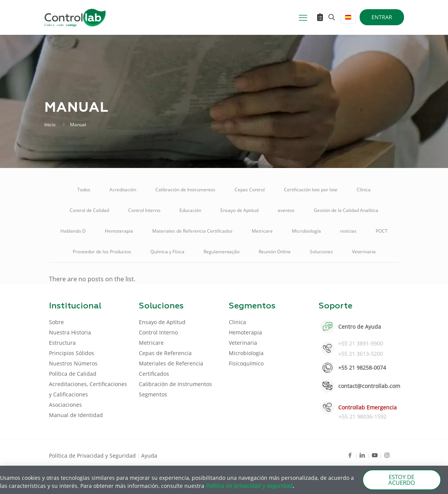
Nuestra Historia (70, 332)
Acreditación (123, 190)
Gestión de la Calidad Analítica (346, 210)
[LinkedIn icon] (362, 455)
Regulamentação (222, 252)
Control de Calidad (89, 210)
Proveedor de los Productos (102, 252)
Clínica (364, 190)
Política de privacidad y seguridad (249, 486)
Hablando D (73, 231)
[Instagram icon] (387, 455)
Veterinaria (364, 252)
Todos (84, 190)
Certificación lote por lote (311, 190)
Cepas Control (250, 190)
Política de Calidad (73, 374)
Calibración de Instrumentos (185, 190)
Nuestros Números (73, 363)
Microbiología (306, 231)
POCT (382, 231)
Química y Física (167, 252)
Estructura (62, 343)
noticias (348, 231)
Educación (190, 210)
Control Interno (144, 210)
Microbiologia (246, 353)
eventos (286, 210)
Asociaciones (65, 405)
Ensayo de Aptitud (239, 210)
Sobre (56, 322)
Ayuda (149, 456)
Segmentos (153, 394)
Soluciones (321, 252)
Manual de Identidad (76, 415)
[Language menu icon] (348, 17)
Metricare (262, 231)
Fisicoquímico (246, 363)
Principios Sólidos (72, 353)
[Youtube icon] (375, 455)
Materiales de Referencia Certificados (192, 231)
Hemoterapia (119, 231)
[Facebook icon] (350, 455)
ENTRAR (382, 17)
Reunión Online (275, 252)
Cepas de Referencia (165, 353)
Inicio (50, 125)
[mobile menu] (303, 17)
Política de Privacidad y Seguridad (93, 456)
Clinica (237, 322)
